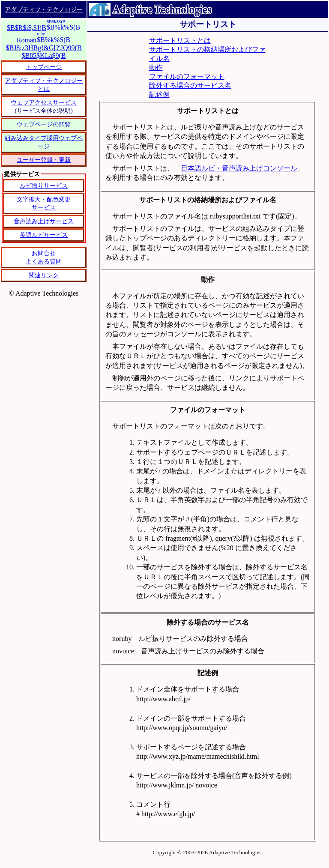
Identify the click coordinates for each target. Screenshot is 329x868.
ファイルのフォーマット (187, 76)
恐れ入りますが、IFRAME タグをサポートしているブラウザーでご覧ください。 (44, 236)
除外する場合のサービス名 (190, 85)
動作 (156, 67)
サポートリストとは (180, 40)
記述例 (159, 94)
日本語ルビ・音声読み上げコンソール (239, 168)
